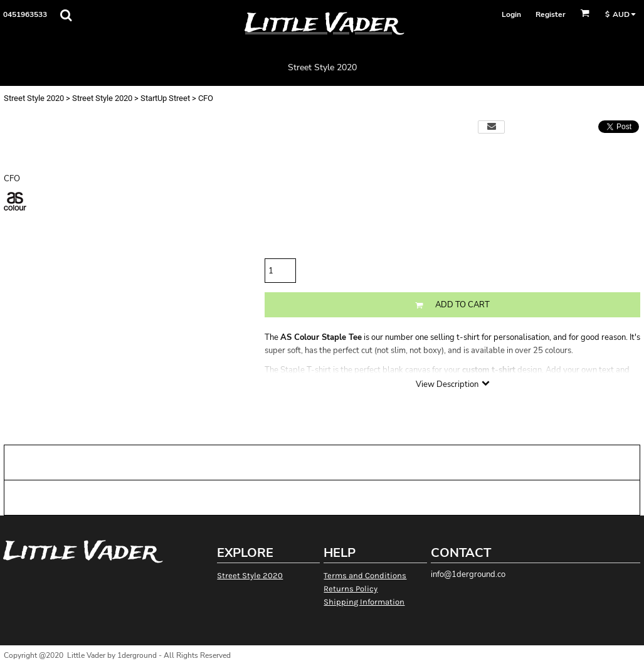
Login (511, 14)
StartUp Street (165, 98)
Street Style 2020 (34, 98)
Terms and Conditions (365, 575)
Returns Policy (351, 589)
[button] (66, 15)
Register (551, 14)
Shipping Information (364, 602)
